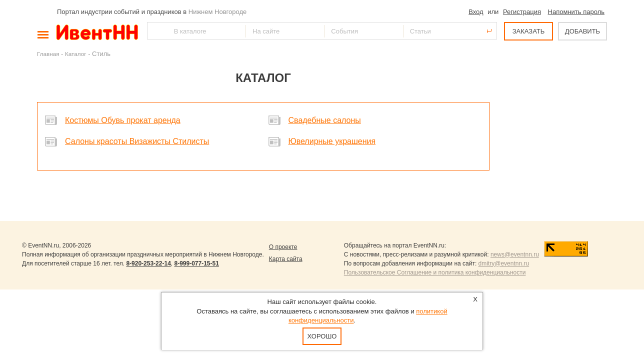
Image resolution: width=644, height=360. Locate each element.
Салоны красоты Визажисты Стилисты (137, 141)
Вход (476, 12)
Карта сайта (286, 259)
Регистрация (522, 12)
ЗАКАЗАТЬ (529, 31)
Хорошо (322, 336)
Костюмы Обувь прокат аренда (123, 120)
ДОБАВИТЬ (582, 31)
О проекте (283, 247)
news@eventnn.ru (515, 254)
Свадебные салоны (325, 120)
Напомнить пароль (576, 12)
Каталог (76, 54)
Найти (155, 31)
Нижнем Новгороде (218, 12)
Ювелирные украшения (332, 141)
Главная (48, 54)
